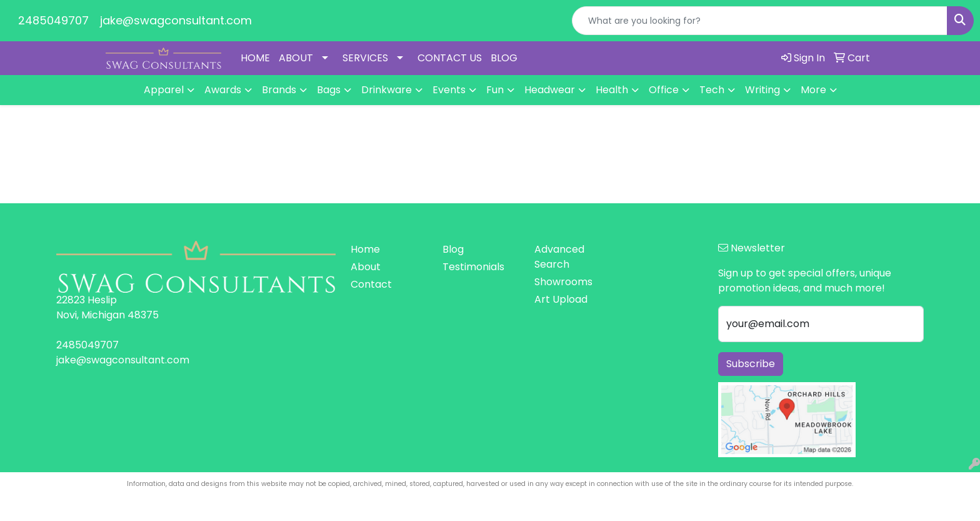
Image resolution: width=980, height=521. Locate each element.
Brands (279, 90)
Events (449, 90)
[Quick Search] (760, 21)
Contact (371, 284)
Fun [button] (495, 90)
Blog (453, 249)
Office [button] (664, 90)
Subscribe (751, 364)
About (366, 267)
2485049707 (53, 20)
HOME (255, 58)
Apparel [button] (164, 90)
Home (365, 249)
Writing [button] (762, 90)
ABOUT (296, 58)
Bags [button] (329, 90)
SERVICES (365, 58)
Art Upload (561, 299)
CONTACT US (450, 58)
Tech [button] (712, 90)
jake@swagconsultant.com (176, 20)
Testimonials (473, 267)
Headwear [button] (550, 90)
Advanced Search (559, 257)
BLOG (504, 58)
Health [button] (612, 90)
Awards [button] (223, 90)
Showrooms (563, 282)
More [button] (813, 90)
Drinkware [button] (387, 90)
